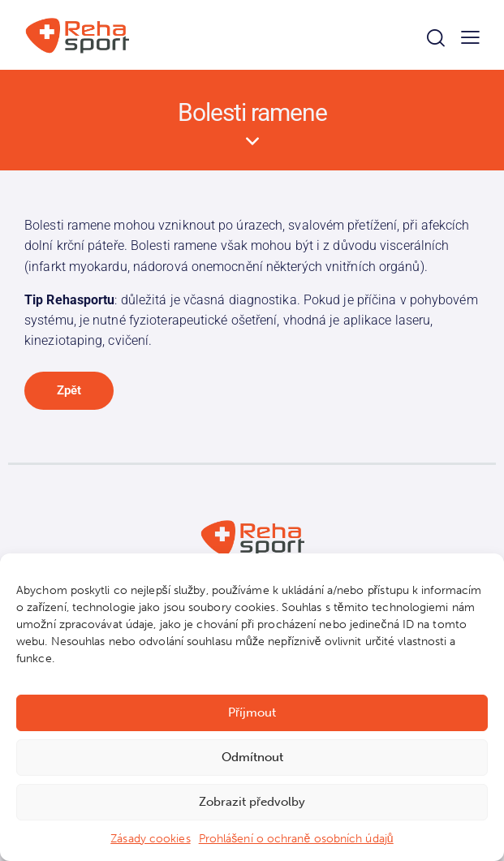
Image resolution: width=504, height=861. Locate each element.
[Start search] (436, 38)
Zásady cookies (150, 839)
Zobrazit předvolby (252, 802)
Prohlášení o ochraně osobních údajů (296, 839)
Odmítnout (252, 757)
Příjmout (252, 712)
